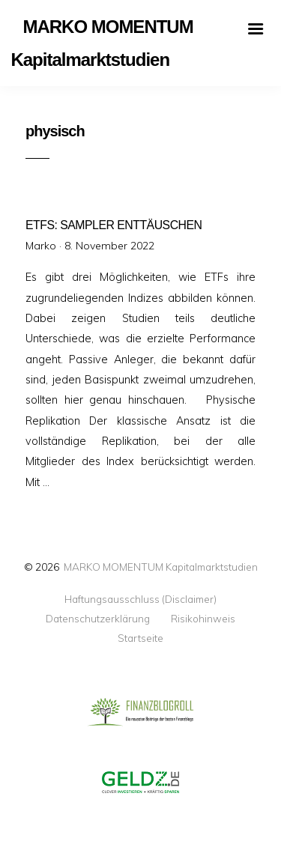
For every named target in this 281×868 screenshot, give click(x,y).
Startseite (140, 638)
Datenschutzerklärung (98, 619)
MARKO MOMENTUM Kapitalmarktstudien (161, 567)
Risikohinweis (203, 619)
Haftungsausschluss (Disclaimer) (140, 599)
